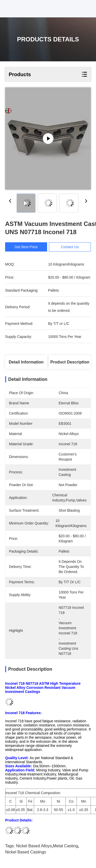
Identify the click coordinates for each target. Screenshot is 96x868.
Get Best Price (26, 247)
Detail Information (26, 362)
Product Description (70, 362)
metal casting (66, 846)
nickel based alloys (34, 846)
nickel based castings (26, 852)
